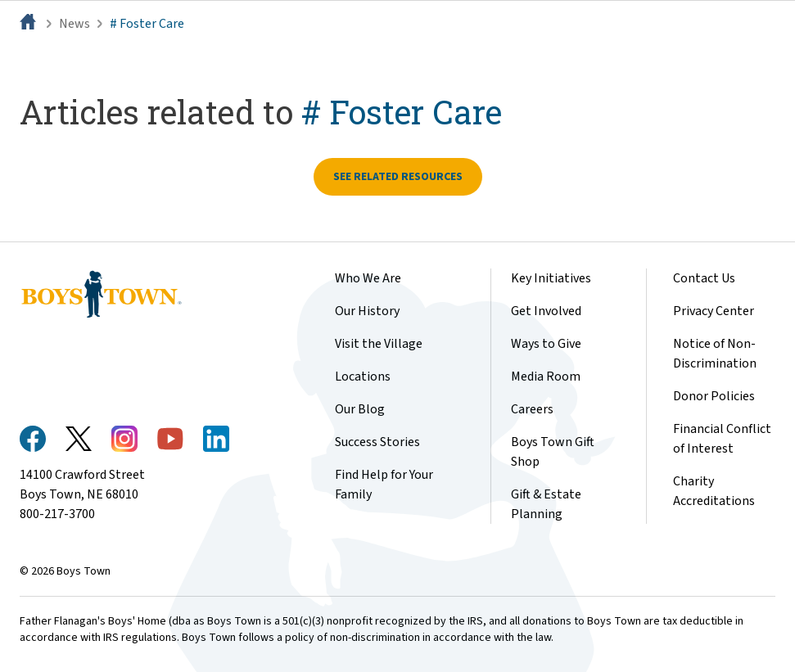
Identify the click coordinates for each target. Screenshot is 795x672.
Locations (363, 377)
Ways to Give (546, 344)
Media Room (546, 377)
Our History (367, 311)
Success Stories (377, 442)
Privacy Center (714, 311)
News (75, 24)
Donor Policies (714, 396)
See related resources (398, 177)
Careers (532, 409)
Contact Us (704, 278)
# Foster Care (147, 24)
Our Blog (360, 409)
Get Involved (546, 311)
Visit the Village (379, 344)
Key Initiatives (551, 278)
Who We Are (368, 278)
